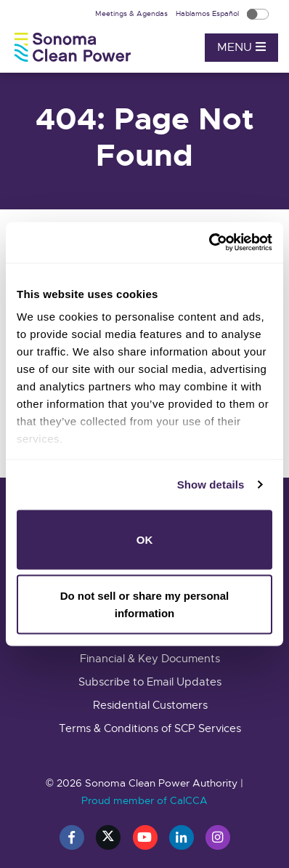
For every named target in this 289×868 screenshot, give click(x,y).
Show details (211, 485)
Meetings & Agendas (133, 13)
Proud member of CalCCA (144, 800)
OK (145, 539)
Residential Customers (150, 705)
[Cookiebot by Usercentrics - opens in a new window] (209, 243)
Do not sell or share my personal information (145, 604)
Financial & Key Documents (150, 659)
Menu (241, 47)
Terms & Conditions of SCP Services (150, 728)
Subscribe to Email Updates (150, 682)
